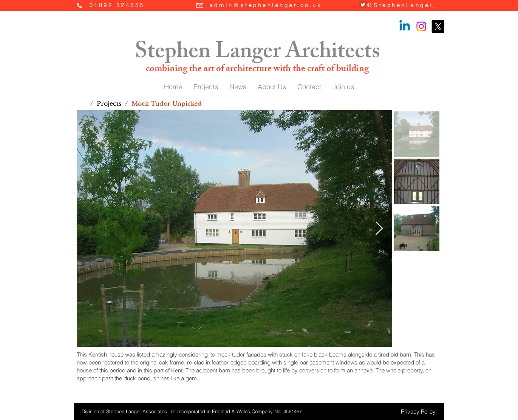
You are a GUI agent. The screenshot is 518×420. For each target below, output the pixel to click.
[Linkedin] (405, 26)
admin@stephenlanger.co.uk (266, 5)
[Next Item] (379, 229)
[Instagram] (421, 26)
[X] (438, 26)
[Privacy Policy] (418, 411)
